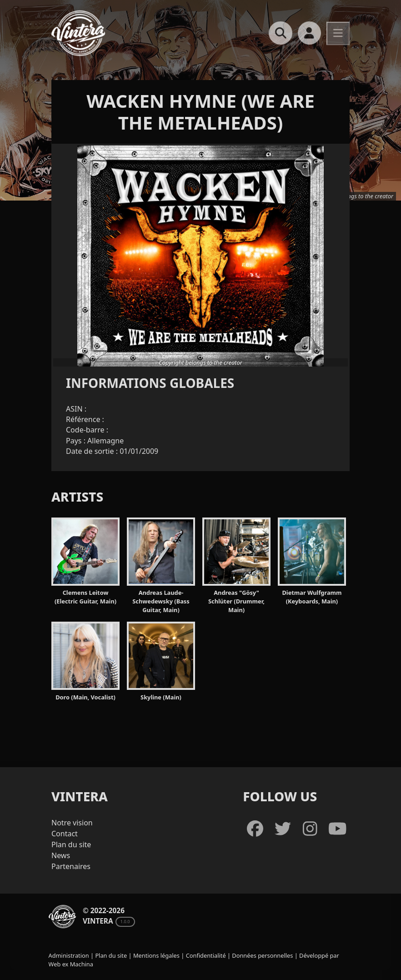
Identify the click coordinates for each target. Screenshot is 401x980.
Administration (69, 955)
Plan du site (71, 844)
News (61, 855)
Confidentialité (206, 955)
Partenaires (71, 866)
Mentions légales (156, 955)
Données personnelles (262, 955)
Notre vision (72, 823)
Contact (65, 834)
